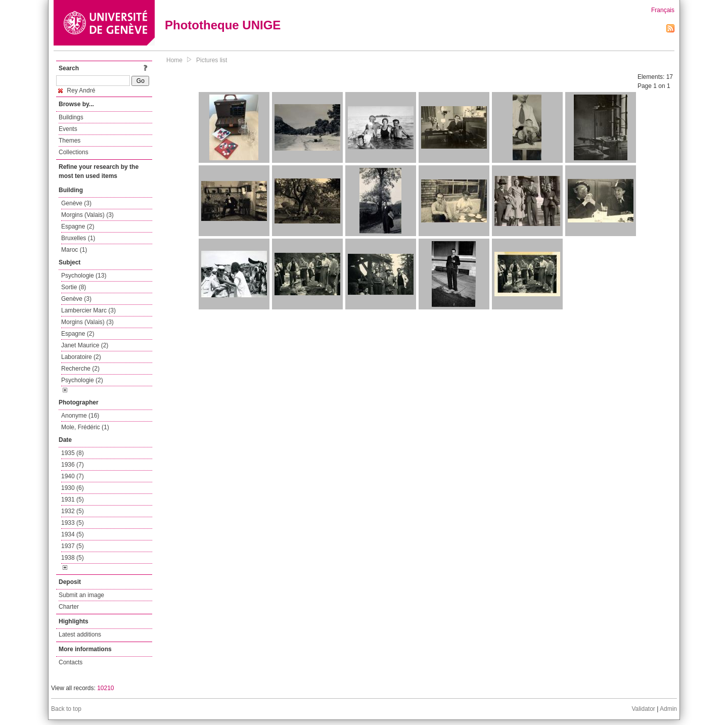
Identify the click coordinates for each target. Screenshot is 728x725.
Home (174, 60)
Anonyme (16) (80, 416)
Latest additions (80, 635)
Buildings (71, 117)
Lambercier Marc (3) (88, 310)
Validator (643, 709)
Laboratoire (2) (81, 357)
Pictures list (212, 60)
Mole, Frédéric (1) (85, 427)
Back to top (66, 709)
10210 (105, 688)
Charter (69, 607)
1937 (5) (73, 546)
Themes (70, 141)
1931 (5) (73, 500)
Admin (668, 709)
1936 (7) (73, 465)
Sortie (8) (74, 287)
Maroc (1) (74, 250)
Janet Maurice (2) (85, 345)
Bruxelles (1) (78, 238)
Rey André (77, 90)
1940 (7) (73, 476)
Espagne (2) (78, 226)
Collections (74, 152)
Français (663, 10)
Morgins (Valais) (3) (87, 215)
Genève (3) (76, 203)
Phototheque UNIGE (223, 25)
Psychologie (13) (84, 276)
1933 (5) (73, 523)
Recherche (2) (80, 369)
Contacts (71, 662)
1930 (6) (73, 488)
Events (68, 129)
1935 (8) (73, 453)
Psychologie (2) (82, 380)
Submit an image (81, 595)
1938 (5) (73, 558)
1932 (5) (73, 511)
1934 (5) (73, 534)
